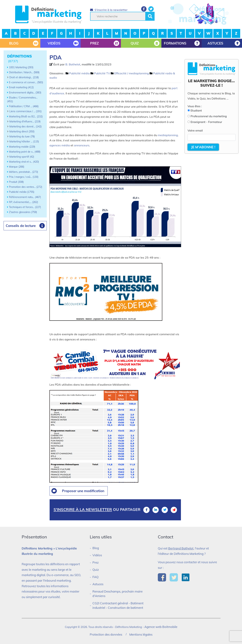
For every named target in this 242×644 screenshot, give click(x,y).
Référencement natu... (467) (25, 197)
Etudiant (196, 110)
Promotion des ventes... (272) (26, 187)
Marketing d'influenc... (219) (25, 122)
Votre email (195, 130)
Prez (96, 562)
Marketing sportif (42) (22, 157)
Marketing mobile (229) (22, 147)
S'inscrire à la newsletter (109, 10)
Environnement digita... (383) (25, 93)
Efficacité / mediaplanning (132, 73)
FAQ (95, 577)
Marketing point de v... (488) (25, 152)
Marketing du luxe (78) (22, 137)
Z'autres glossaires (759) (23, 212)
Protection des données (106, 634)
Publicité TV (102, 73)
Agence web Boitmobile (161, 627)
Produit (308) (16, 182)
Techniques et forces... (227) (25, 207)
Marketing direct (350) (22, 132)
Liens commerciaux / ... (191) (25, 111)
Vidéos (97, 555)
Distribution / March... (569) (24, 72)
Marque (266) (17, 167)
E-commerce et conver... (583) (26, 82)
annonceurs (82, 145)
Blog (96, 548)
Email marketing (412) (21, 87)
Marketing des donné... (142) (25, 127)
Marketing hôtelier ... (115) (24, 142)
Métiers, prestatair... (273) (23, 172)
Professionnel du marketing (209, 116)
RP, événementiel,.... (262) (23, 202)
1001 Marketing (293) (21, 67)
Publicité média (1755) (22, 192)
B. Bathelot (73, 64)
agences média (60, 145)
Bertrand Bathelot (181, 548)
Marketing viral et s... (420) (24, 162)
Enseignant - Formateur (206, 122)
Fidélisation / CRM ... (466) (24, 106)
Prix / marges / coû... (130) (24, 177)
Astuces (98, 584)
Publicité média (79, 73)
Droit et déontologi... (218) (24, 77)
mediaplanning (168, 135)
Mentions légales (141, 634)
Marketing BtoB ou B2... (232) (26, 117)
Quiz (96, 570)
